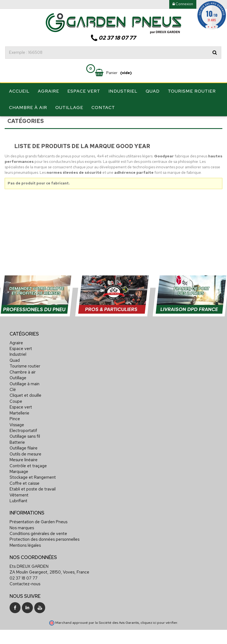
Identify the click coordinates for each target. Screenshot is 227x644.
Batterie (17, 457)
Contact (103, 108)
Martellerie (19, 428)
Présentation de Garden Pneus (38, 537)
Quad (153, 91)
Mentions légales (25, 560)
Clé (13, 404)
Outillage (69, 108)
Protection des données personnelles (44, 554)
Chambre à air (28, 108)
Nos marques (22, 542)
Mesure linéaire (24, 475)
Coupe (16, 416)
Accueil (19, 91)
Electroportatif (23, 445)
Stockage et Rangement (33, 492)
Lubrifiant (18, 516)
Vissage (17, 439)
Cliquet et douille (25, 410)
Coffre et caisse (25, 498)
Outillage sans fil (25, 451)
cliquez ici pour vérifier (159, 637)
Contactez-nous (25, 599)
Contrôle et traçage (28, 480)
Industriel (123, 91)
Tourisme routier (192, 91)
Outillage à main (25, 398)
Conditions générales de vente (38, 548)
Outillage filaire (24, 463)
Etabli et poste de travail (33, 504)
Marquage (19, 486)
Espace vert (84, 91)
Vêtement (19, 510)
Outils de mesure (25, 469)
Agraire (48, 91)
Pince (15, 434)
